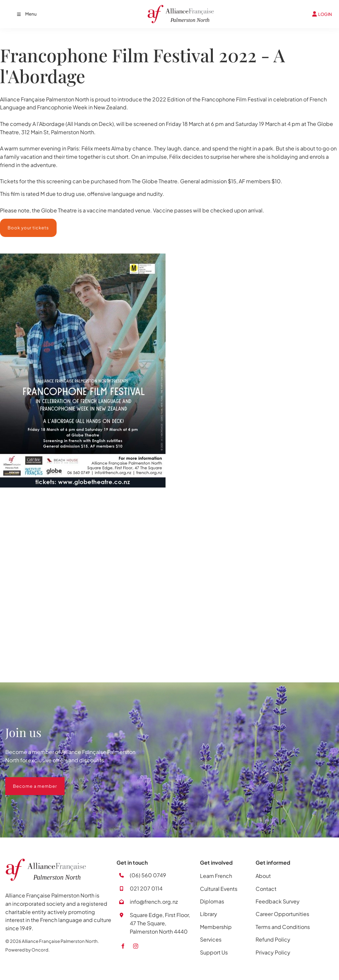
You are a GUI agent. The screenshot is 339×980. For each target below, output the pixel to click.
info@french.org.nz (154, 902)
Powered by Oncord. (27, 950)
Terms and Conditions (283, 927)
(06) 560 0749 (148, 875)
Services (211, 939)
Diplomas (212, 901)
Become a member (27, 781)
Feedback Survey (278, 901)
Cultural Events (219, 889)
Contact (266, 889)
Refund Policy (273, 939)
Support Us (214, 952)
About (263, 876)
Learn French (216, 876)
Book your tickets (21, 223)
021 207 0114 (146, 888)
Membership (216, 927)
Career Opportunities (282, 914)
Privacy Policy (273, 952)
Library (209, 914)
